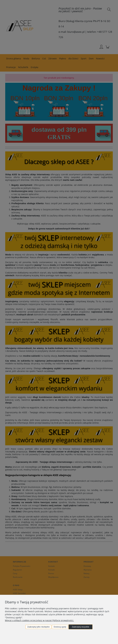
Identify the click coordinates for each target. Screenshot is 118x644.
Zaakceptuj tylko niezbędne (38, 627)
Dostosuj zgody (60, 627)
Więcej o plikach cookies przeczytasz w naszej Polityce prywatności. (39, 620)
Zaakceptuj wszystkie (80, 627)
